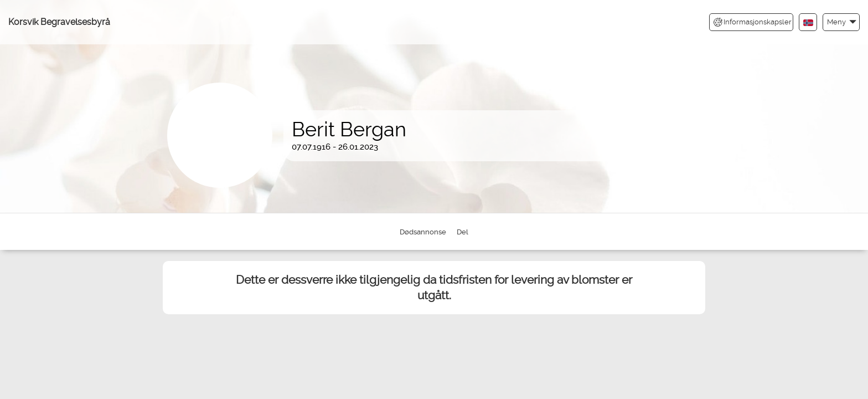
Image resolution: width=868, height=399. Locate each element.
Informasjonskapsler (753, 22)
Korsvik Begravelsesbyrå (59, 22)
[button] (841, 22)
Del (463, 232)
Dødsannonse (423, 232)
